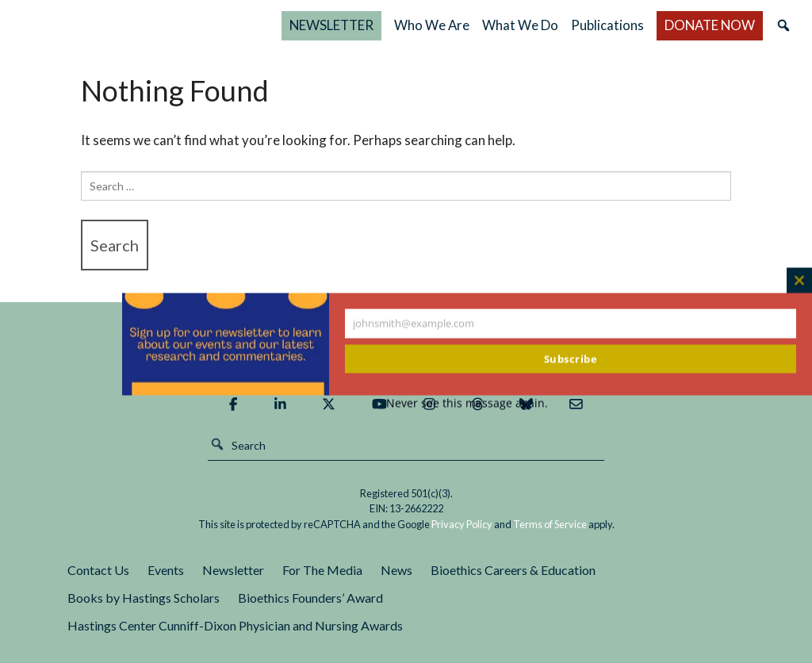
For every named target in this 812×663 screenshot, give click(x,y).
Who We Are (492, 25)
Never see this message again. (467, 403)
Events (166, 570)
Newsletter (233, 570)
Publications (638, 25)
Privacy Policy (462, 524)
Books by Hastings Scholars (144, 598)
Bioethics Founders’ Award (310, 598)
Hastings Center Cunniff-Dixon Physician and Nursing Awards (235, 625)
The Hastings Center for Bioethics (179, 25)
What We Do (553, 25)
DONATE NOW (722, 25)
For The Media (322, 570)
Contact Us (98, 570)
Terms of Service (550, 524)
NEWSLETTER (404, 25)
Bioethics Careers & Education (513, 570)
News (396, 570)
